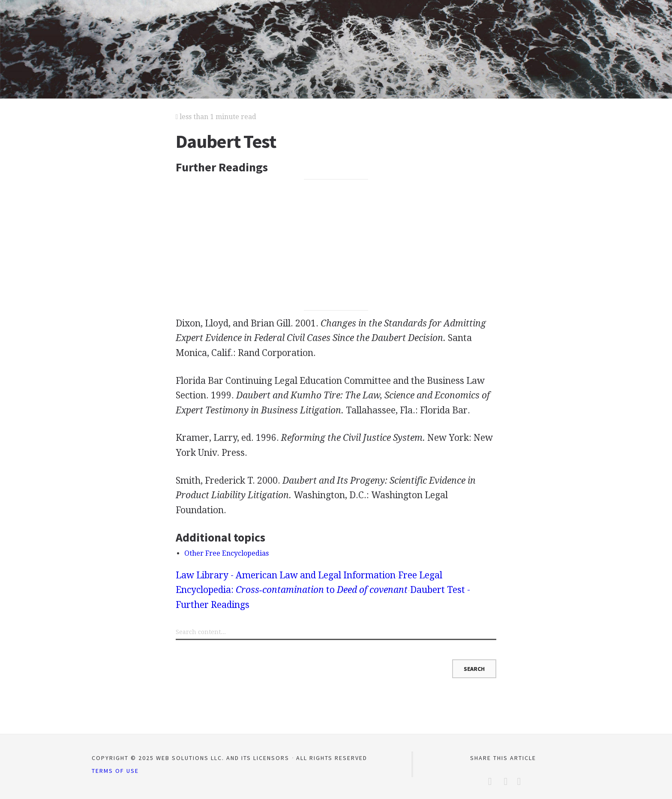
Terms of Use (115, 771)
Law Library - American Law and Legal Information (286, 575)
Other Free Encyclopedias (226, 553)
